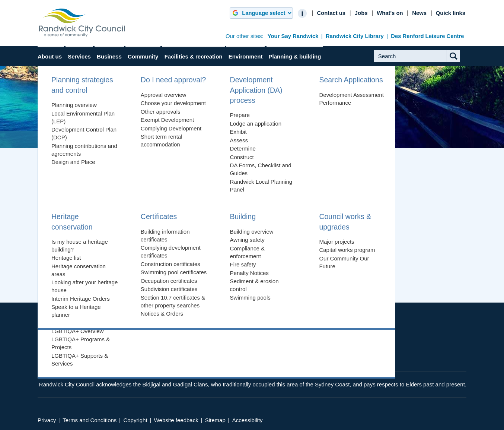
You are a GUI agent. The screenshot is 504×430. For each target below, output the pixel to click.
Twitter (350, 353)
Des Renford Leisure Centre (427, 36)
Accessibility (248, 420)
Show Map (255, 308)
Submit (460, 62)
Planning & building (295, 56)
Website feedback (176, 420)
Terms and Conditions (90, 420)
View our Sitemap (72, 233)
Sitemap (215, 420)
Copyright (135, 420)
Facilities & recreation (194, 56)
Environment (246, 56)
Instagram (379, 353)
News (419, 13)
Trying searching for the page (87, 217)
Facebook (335, 353)
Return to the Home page (82, 225)
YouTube (364, 353)
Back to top (318, 287)
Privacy (47, 420)
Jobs (361, 13)
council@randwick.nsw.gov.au (139, 353)
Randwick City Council (82, 23)
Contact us (331, 13)
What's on (390, 13)
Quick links (451, 13)
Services (79, 56)
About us (50, 56)
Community (143, 56)
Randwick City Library (355, 36)
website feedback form (227, 255)
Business (109, 56)
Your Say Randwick (293, 36)
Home (53, 140)
